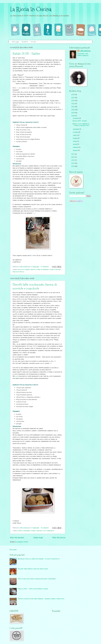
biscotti (33, 269)
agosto (75, 135)
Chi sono (33, 42)
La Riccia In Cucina (31, 9)
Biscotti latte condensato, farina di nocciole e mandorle (35, 286)
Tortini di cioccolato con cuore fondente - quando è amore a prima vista (41, 599)
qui (16, 376)
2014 (73, 163)
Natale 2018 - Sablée (26, 54)
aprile (75, 141)
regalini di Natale (18, 272)
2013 (73, 166)
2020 (73, 110)
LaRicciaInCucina (85, 51)
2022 (73, 104)
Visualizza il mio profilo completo (83, 54)
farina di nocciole (55, 269)
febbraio (76, 147)
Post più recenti (17, 538)
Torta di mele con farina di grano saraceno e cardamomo (37, 579)
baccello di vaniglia (24, 269)
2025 (73, 95)
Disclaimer (25, 42)
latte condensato (49, 531)
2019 (73, 113)
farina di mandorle (43, 269)
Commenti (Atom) (23, 542)
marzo (75, 144)
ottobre (76, 132)
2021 (73, 107)
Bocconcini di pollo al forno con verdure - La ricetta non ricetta (39, 559)
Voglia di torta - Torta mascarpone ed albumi (33, 589)
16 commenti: (45, 267)
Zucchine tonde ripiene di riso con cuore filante (33, 569)
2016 (73, 157)
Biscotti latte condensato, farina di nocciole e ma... (81, 125)
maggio (75, 138)
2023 (73, 101)
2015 (73, 160)
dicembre (76, 118)
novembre (76, 129)
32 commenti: (45, 528)
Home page (15, 42)
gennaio (76, 150)
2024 (73, 98)
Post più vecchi (59, 538)
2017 (73, 154)
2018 (73, 116)
